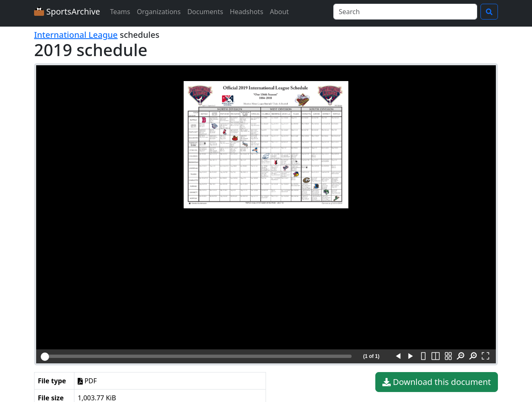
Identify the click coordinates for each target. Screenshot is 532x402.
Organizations (159, 12)
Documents (205, 12)
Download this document (437, 382)
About (279, 12)
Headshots (246, 12)
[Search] (405, 12)
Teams (120, 12)
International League (76, 35)
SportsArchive (67, 11)
